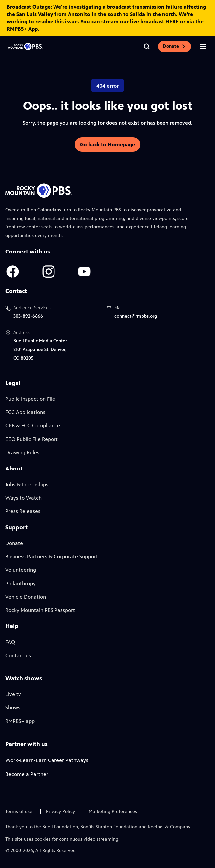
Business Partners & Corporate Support (52, 557)
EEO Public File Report (32, 439)
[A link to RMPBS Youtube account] (84, 272)
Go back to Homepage (107, 145)
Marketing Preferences (113, 812)
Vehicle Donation (26, 597)
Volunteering (21, 570)
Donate (174, 46)
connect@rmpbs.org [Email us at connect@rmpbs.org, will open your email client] (136, 316)
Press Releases (23, 511)
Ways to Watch (23, 498)
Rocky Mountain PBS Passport (40, 610)
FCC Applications (25, 412)
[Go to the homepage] (25, 47)
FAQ (10, 642)
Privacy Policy (60, 812)
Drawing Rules (22, 452)
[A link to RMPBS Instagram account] (49, 272)
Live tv (13, 694)
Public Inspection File (30, 399)
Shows (13, 708)
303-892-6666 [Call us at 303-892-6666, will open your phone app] (28, 316)
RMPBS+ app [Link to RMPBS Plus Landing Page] (20, 721)
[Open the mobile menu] (203, 46)
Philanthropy (20, 583)
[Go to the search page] (147, 46)
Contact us (18, 655)
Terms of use (19, 812)
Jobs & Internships (27, 485)
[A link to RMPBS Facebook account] (13, 272)
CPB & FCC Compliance (33, 426)
